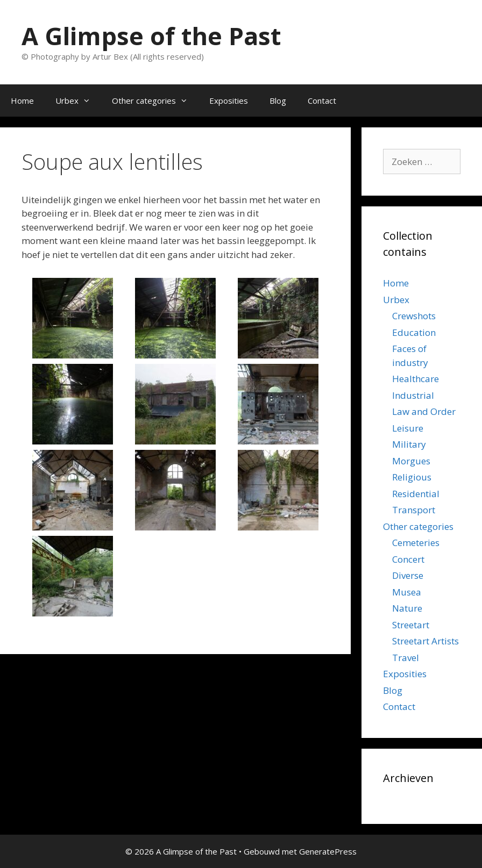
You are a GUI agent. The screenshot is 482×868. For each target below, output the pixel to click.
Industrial (413, 395)
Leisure (408, 428)
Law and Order (424, 411)
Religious (412, 477)
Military (409, 444)
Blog (278, 101)
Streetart (411, 625)
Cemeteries (416, 543)
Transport (414, 510)
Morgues (411, 461)
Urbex (78, 101)
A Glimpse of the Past (151, 36)
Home (22, 101)
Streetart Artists (426, 641)
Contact (322, 101)
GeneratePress (328, 851)
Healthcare (416, 379)
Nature (407, 608)
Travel (406, 658)
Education (414, 332)
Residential (416, 494)
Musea (407, 592)
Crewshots (414, 316)
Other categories (155, 101)
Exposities (229, 101)
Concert (408, 559)
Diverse (408, 575)
